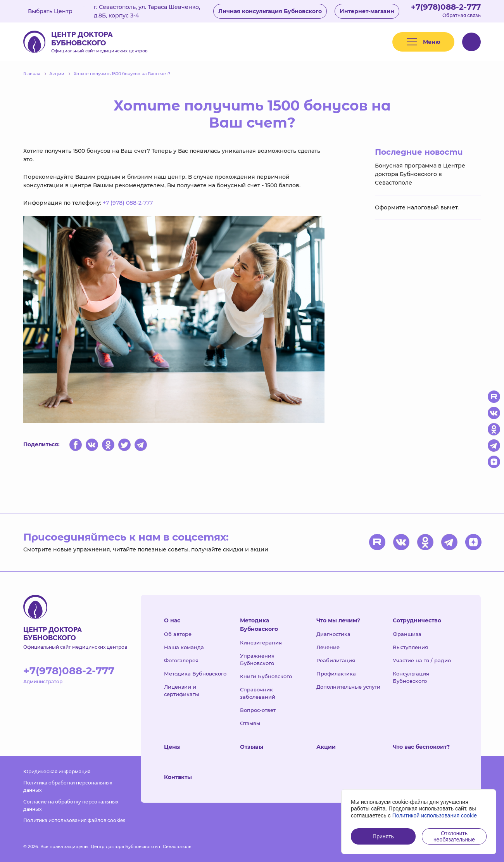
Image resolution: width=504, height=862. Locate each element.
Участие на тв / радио (422, 660)
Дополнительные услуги (348, 687)
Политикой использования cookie (435, 815)
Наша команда (184, 647)
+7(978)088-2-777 (446, 7)
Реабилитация (336, 660)
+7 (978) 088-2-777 (128, 203)
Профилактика (336, 674)
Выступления (410, 647)
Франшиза (407, 634)
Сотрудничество (417, 620)
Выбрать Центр (56, 11)
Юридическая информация (57, 771)
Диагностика (333, 634)
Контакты (178, 777)
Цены (172, 747)
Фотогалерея (181, 660)
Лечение (328, 647)
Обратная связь (462, 15)
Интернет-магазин (367, 11)
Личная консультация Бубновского (270, 11)
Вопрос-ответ (258, 710)
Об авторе (178, 634)
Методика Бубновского (195, 674)
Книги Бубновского (266, 676)
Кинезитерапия (261, 643)
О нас (172, 620)
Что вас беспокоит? (421, 747)
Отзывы (250, 723)
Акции (326, 747)
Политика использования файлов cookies (74, 820)
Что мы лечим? (338, 620)
